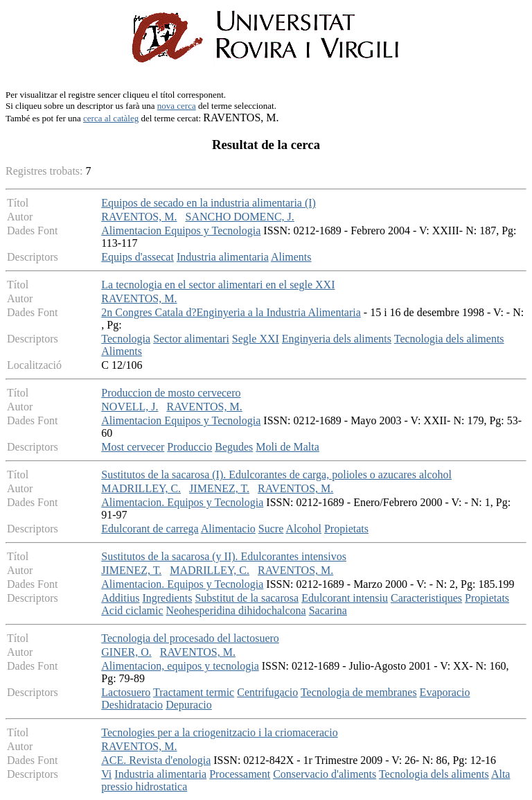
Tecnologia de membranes (359, 692)
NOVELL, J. (130, 407)
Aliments (291, 257)
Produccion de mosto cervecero (171, 393)
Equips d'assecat (138, 257)
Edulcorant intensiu (345, 598)
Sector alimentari (191, 339)
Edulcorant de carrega (150, 529)
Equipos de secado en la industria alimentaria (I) (209, 203)
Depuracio (189, 705)
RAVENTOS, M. (139, 217)
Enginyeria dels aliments (337, 339)
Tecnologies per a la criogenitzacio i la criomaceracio (219, 732)
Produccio (189, 447)
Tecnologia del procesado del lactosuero (190, 638)
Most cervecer (133, 447)
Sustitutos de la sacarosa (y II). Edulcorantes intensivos (224, 556)
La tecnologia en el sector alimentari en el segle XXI (218, 285)
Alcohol (303, 529)
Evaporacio (445, 692)
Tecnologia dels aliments (449, 339)
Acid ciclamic (132, 610)
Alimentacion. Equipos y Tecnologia (182, 502)
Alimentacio (228, 529)
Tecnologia (126, 339)
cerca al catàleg (111, 118)
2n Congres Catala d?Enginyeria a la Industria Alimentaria (231, 312)
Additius (120, 598)
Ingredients (167, 598)
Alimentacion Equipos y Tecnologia (181, 231)
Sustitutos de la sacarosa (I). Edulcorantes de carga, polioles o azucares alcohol (276, 475)
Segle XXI (256, 339)
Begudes (234, 447)
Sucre (271, 529)
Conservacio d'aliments (325, 774)
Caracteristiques (426, 598)
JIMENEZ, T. (219, 488)
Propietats (346, 529)
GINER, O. (126, 652)
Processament (240, 774)
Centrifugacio (267, 692)
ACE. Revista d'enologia (156, 760)
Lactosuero (126, 692)
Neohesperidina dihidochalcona (236, 610)
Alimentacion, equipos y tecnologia (180, 666)
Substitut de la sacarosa (247, 598)
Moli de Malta (287, 447)
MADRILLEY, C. (141, 488)
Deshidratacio (132, 705)
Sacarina (328, 610)
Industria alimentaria (223, 257)
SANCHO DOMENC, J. (239, 217)
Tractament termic (194, 692)
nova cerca (177, 106)
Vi (106, 774)
